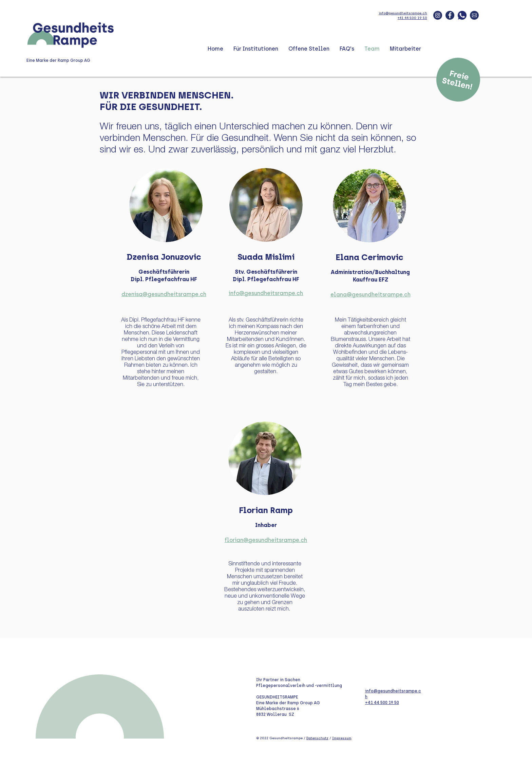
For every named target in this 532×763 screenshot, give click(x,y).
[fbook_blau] (450, 15)
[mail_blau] (474, 15)
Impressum (342, 738)
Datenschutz (317, 738)
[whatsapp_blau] (462, 15)
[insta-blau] (438, 15)
